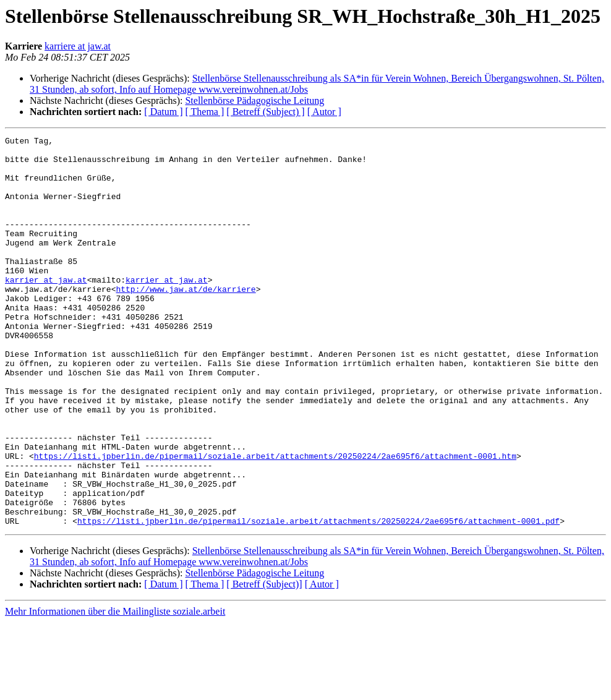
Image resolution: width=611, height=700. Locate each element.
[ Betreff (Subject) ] (265, 112)
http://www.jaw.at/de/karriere (186, 320)
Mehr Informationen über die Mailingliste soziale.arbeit (115, 689)
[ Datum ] (163, 112)
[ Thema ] (205, 112)
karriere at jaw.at (78, 46)
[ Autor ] (324, 112)
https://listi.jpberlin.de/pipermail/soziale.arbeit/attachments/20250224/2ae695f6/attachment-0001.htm (275, 521)
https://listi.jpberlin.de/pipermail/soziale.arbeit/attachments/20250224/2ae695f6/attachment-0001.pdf (318, 599)
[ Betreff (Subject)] (264, 662)
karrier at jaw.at (46, 309)
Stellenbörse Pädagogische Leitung (254, 100)
